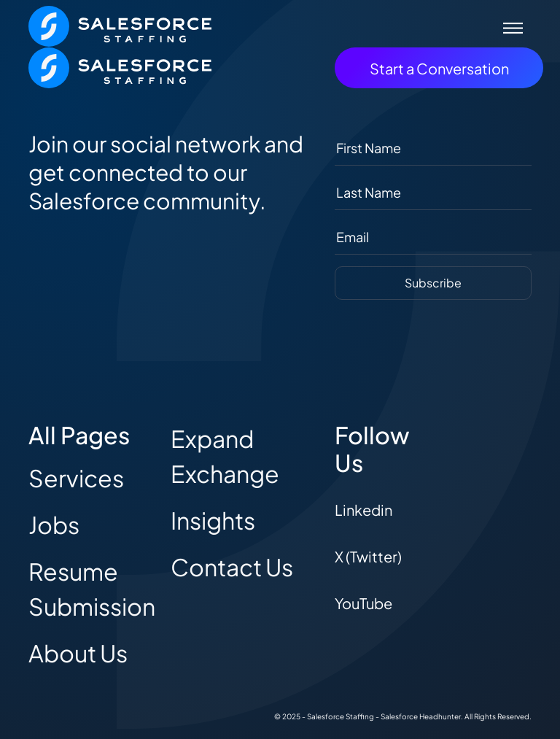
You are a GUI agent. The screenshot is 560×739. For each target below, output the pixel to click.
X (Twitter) (368, 556)
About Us (78, 653)
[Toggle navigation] (513, 26)
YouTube (363, 603)
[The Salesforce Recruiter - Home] (120, 24)
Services (76, 478)
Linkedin (363, 510)
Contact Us (232, 567)
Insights (213, 520)
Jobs (54, 525)
